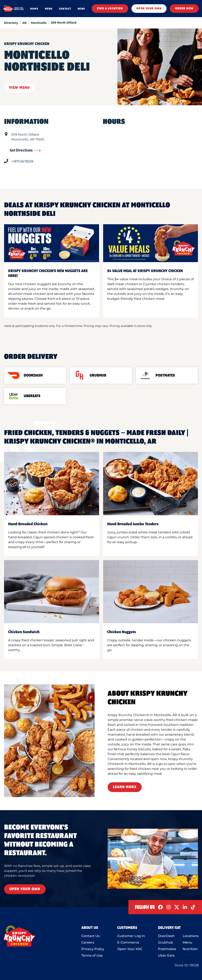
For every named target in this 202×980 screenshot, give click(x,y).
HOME (34, 9)
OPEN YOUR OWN (149, 9)
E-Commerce (128, 942)
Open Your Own (25, 889)
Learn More (125, 787)
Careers (88, 942)
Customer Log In (131, 936)
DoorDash (166, 936)
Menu (187, 942)
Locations (191, 936)
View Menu (19, 88)
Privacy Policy (93, 949)
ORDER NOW (184, 9)
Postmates (167, 949)
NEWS (81, 9)
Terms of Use (92, 955)
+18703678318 (22, 161)
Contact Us (91, 936)
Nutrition (190, 949)
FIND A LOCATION (110, 9)
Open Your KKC (130, 949)
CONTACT (65, 9)
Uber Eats (166, 955)
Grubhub (166, 942)
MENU (49, 9)
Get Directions (25, 151)
